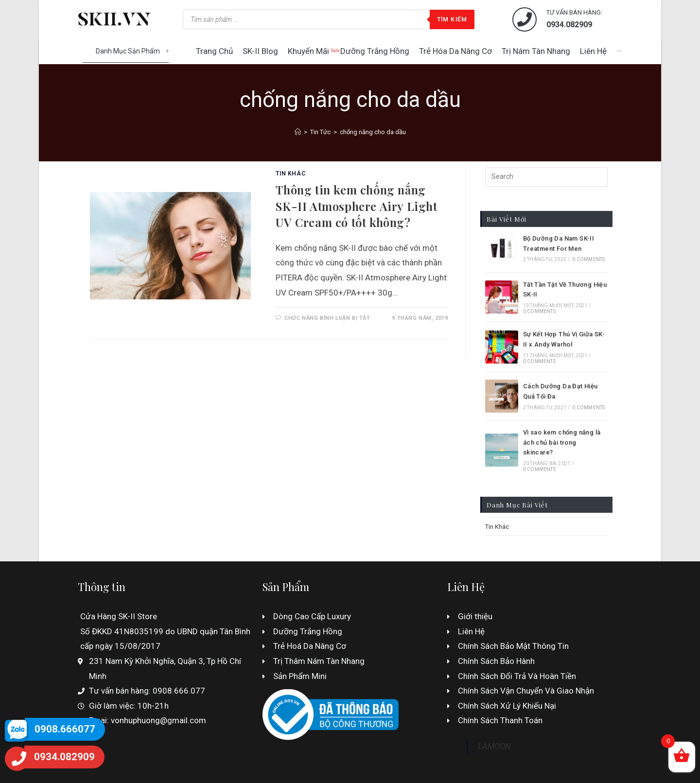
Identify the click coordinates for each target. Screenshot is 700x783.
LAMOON (494, 746)
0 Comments (588, 259)
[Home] (298, 132)
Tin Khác (290, 174)
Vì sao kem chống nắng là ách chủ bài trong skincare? (562, 443)
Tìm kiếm (452, 19)
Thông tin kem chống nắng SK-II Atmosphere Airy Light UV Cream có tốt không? (356, 206)
